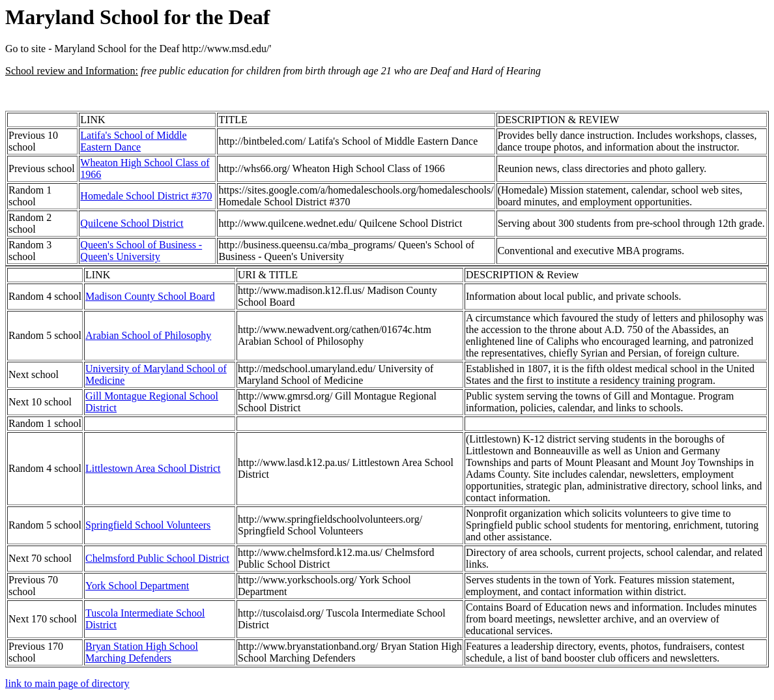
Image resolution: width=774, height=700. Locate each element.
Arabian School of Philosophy (148, 335)
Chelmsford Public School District (157, 558)
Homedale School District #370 (146, 196)
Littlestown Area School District (153, 468)
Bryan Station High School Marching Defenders (142, 652)
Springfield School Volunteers (148, 525)
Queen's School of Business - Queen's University (141, 251)
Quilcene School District (132, 223)
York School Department (137, 586)
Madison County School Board (150, 296)
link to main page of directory (67, 683)
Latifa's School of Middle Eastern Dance (133, 141)
